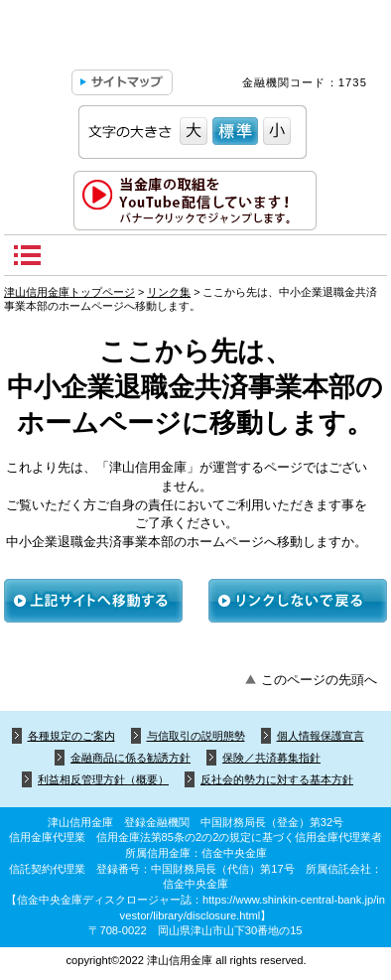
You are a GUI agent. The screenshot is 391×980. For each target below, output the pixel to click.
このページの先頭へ (319, 680)
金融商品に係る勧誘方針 (130, 758)
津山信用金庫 (195, 40)
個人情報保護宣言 (321, 736)
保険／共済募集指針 (271, 758)
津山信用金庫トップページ (69, 292)
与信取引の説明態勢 (196, 736)
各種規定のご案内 (71, 736)
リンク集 (169, 292)
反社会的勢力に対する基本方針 (277, 779)
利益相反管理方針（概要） (103, 779)
